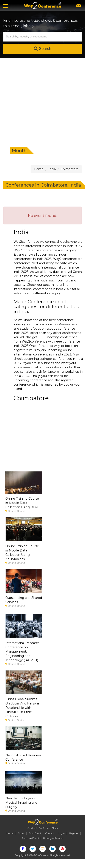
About (21, 833)
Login (62, 833)
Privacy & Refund (53, 838)
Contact (50, 833)
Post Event (35, 833)
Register (74, 833)
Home (10, 833)
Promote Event (30, 838)
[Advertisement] (40, 101)
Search (42, 49)
